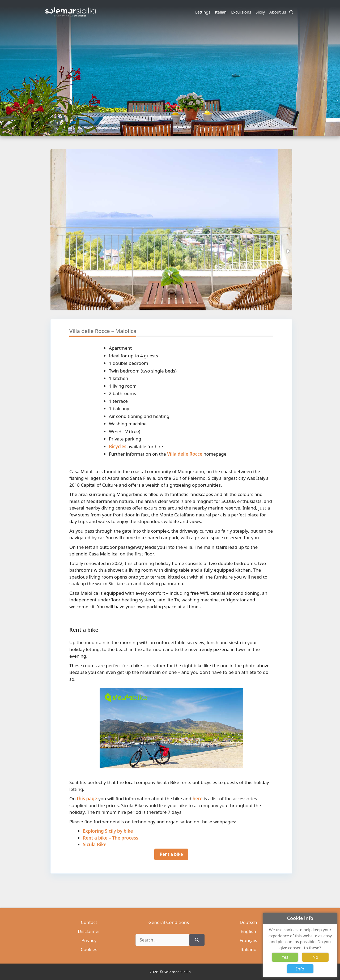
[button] (288, 251)
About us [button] (279, 12)
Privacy (89, 940)
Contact (89, 922)
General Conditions (169, 922)
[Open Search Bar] (291, 12)
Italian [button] (222, 12)
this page (87, 799)
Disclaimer (89, 931)
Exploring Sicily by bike (108, 831)
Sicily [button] (261, 12)
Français (248, 940)
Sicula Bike (95, 844)
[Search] (197, 940)
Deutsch (248, 922)
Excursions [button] (242, 12)
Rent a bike (171, 854)
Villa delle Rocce (185, 454)
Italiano (248, 949)
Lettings (203, 12)
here (198, 799)
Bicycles (118, 446)
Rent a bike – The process (110, 838)
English (248, 931)
